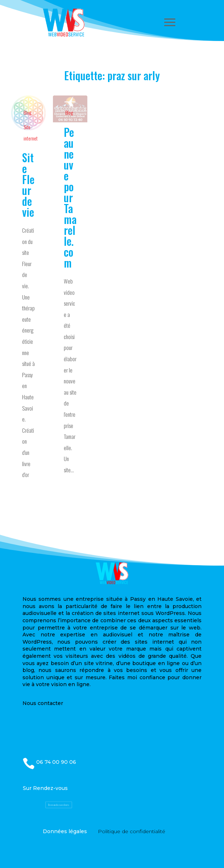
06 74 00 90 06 (56, 762)
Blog (27, 112)
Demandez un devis (59, 805)
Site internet (31, 133)
